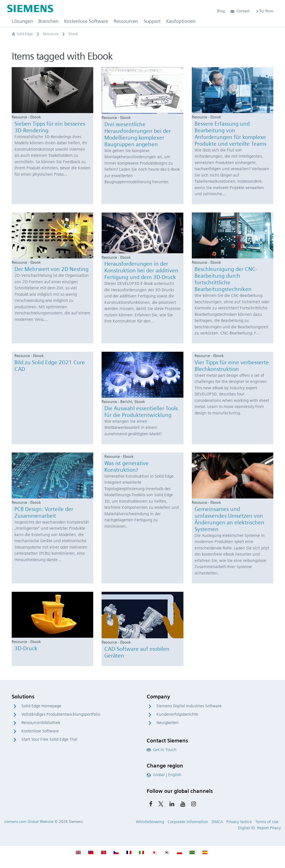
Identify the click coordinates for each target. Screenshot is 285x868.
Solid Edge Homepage (41, 706)
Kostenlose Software (40, 731)
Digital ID (246, 828)
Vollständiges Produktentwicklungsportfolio (61, 714)
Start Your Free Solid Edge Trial (49, 739)
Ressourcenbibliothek (41, 723)
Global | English (164, 775)
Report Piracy (269, 828)
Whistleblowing (150, 822)
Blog (221, 11)
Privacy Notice (239, 822)
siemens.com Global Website (29, 821)
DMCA (217, 822)
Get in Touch (162, 750)
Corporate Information (188, 822)
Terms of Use (267, 822)
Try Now (264, 11)
